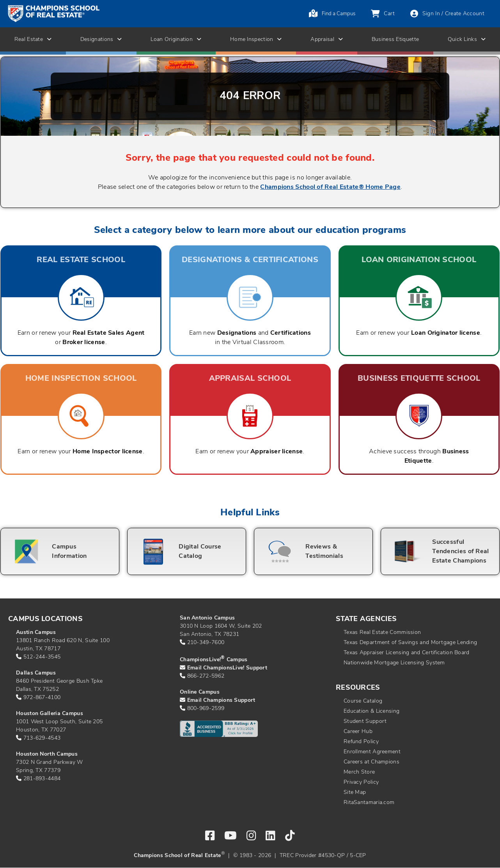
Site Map (355, 793)
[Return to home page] (85, 14)
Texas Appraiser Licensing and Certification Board (407, 653)
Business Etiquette (395, 40)
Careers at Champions (371, 762)
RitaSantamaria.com (369, 803)
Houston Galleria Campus (50, 714)
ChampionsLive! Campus (214, 660)
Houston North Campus (47, 754)
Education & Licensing (371, 711)
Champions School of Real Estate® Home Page (330, 187)
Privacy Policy (361, 782)
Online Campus (200, 692)
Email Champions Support (221, 700)
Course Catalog (363, 701)
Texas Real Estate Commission (382, 633)
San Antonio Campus (207, 618)
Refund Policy (361, 742)
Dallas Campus (36, 673)
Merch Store (359, 772)
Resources (358, 688)
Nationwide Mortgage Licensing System (394, 663)
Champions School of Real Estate (177, 856)
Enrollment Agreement (372, 752)
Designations (101, 40)
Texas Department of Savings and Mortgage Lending (410, 643)
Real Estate (33, 40)
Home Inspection (256, 40)
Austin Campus (36, 633)
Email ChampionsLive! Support (227, 668)
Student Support (365, 722)
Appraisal (327, 40)
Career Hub (358, 732)
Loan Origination (176, 40)
